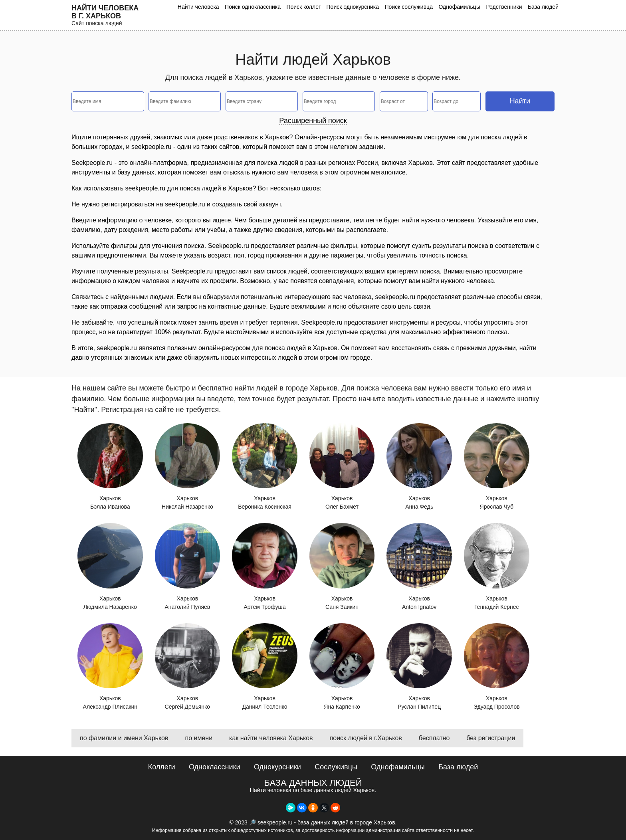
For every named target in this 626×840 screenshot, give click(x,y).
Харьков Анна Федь (419, 467)
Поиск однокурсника (353, 7)
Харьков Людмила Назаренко (110, 567)
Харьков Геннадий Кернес (497, 567)
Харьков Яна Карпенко (342, 667)
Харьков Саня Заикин (342, 567)
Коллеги (162, 767)
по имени (199, 738)
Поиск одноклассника (253, 7)
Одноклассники (215, 767)
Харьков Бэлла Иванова (110, 467)
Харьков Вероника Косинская (265, 467)
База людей (543, 7)
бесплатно (434, 738)
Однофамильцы (459, 7)
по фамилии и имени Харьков (124, 738)
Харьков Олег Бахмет (342, 467)
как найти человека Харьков (271, 738)
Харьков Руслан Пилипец (419, 667)
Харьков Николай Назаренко (188, 467)
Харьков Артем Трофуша (265, 567)
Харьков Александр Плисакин (110, 667)
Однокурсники (277, 767)
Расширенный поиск (313, 121)
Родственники (504, 7)
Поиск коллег (303, 7)
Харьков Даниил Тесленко (265, 667)
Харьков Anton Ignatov (419, 567)
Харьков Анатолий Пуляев (188, 567)
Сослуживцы (336, 767)
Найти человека (198, 7)
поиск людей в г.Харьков (366, 738)
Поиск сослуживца (409, 7)
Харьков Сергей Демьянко (188, 667)
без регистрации (491, 738)
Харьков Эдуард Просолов (497, 667)
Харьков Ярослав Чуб (497, 467)
